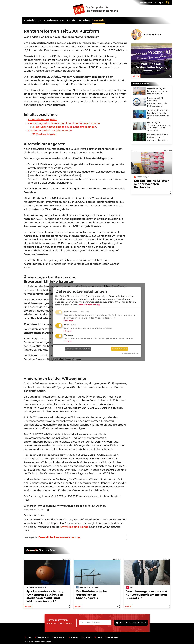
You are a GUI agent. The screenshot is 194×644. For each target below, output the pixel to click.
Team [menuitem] (98, 637)
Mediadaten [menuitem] (112, 637)
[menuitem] (145, 3)
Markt (28, 607)
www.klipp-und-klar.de (74, 527)
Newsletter (146, 3)
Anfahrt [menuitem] (73, 637)
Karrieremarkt (54, 21)
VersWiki (99, 21)
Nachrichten (32, 21)
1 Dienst (67, 331)
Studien (84, 21)
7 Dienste (68, 321)
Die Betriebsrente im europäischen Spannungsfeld (92, 595)
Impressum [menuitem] (59, 637)
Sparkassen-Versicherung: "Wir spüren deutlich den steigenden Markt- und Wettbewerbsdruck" (45, 596)
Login (159, 3)
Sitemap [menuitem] (86, 637)
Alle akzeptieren (120, 349)
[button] (170, 76)
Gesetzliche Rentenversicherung (59, 537)
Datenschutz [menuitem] (42, 637)
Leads (71, 21)
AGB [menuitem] (28, 637)
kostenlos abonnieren (131, 623)
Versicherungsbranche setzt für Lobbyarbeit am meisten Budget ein (147, 595)
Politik (128, 607)
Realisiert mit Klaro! (130, 354)
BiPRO (136, 76)
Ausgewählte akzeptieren (78, 349)
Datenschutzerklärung (89, 305)
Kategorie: (31, 537)
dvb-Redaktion (152, 35)
